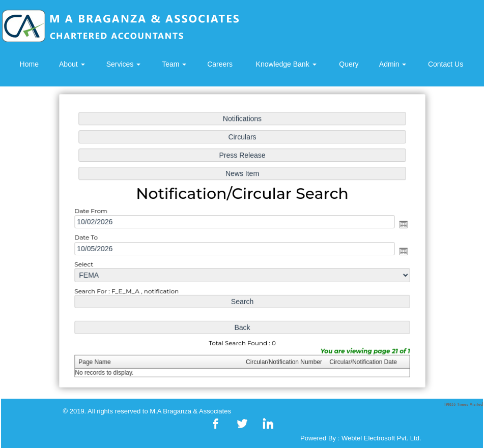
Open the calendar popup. (399, 225)
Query (349, 64)
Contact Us (446, 64)
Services (124, 64)
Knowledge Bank (286, 64)
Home (29, 64)
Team (174, 64)
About (72, 64)
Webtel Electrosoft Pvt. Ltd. (381, 438)
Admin (393, 64)
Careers (220, 64)
